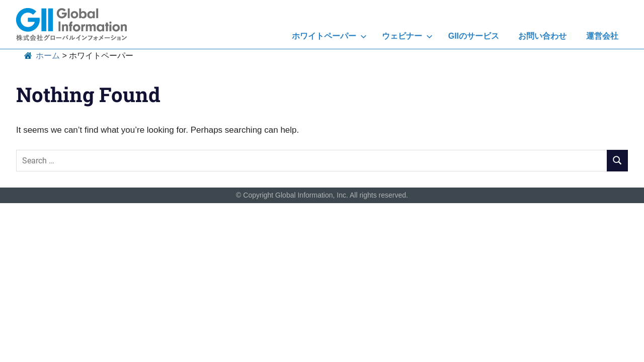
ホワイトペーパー (329, 36)
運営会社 (602, 36)
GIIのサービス (474, 36)
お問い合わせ (542, 36)
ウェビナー (407, 36)
